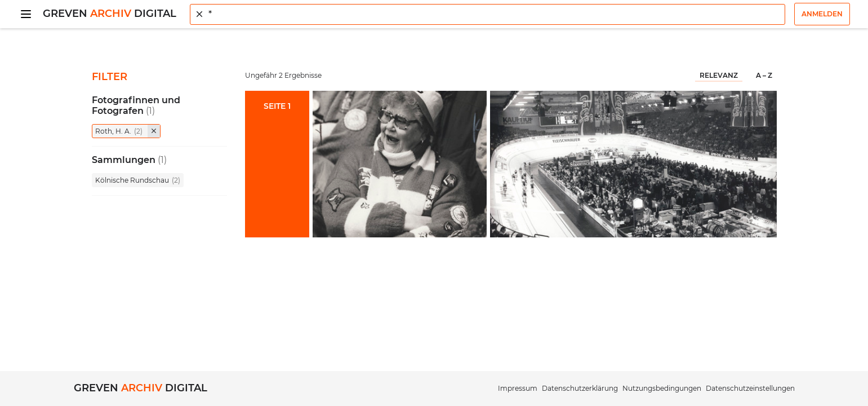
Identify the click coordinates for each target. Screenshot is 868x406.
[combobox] (488, 14)
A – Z (764, 75)
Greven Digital (110, 14)
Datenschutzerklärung (580, 388)
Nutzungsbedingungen (662, 388)
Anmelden (822, 14)
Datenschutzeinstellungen (750, 388)
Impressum (518, 388)
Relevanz (719, 75)
